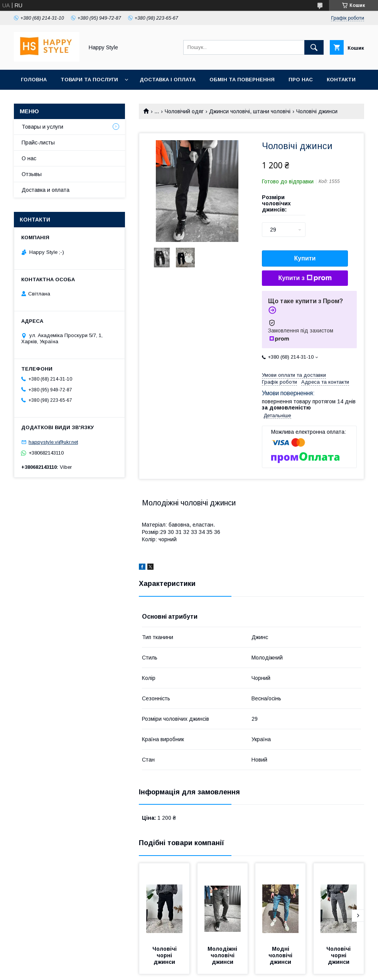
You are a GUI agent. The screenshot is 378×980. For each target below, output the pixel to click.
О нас (29, 158)
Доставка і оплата (168, 80)
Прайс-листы (38, 143)
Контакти (341, 80)
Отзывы (32, 174)
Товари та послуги (89, 80)
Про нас (301, 80)
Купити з (305, 278)
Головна (34, 80)
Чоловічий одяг (184, 111)
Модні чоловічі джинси (281, 955)
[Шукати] (314, 47)
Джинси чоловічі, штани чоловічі (250, 111)
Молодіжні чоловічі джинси (223, 955)
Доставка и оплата (46, 190)
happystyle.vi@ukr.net (53, 442)
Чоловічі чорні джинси (165, 955)
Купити (305, 258)
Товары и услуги (42, 127)
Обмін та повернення (242, 80)
